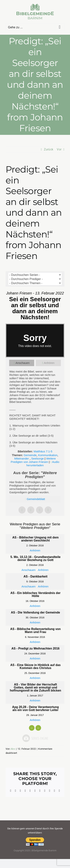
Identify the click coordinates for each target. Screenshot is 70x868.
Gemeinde (30, 455)
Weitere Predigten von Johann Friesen (33, 460)
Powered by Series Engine (35, 738)
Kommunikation (48, 455)
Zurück (49, 149)
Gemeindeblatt (36, 499)
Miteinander (22, 458)
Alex (13, 749)
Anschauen (22, 363)
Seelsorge (38, 458)
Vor (59, 149)
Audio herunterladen (43, 464)
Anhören (49, 363)
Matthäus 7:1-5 (43, 451)
